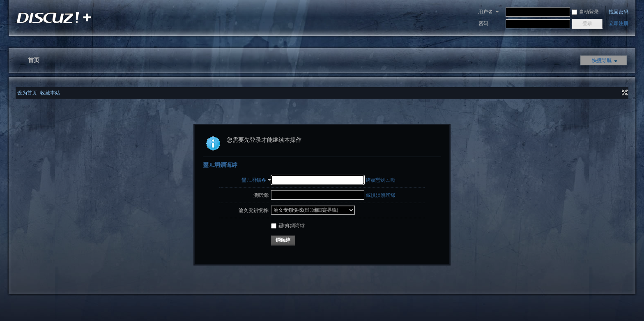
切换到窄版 (624, 93)
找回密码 (619, 12)
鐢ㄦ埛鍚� (254, 180)
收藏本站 (50, 93)
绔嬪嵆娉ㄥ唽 (381, 180)
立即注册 (619, 23)
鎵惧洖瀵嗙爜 (381, 195)
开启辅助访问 (617, 93)
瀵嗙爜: (261, 195)
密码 (483, 23)
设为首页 (27, 93)
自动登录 (585, 12)
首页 (34, 60)
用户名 (485, 12)
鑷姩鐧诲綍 (288, 226)
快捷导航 (602, 60)
